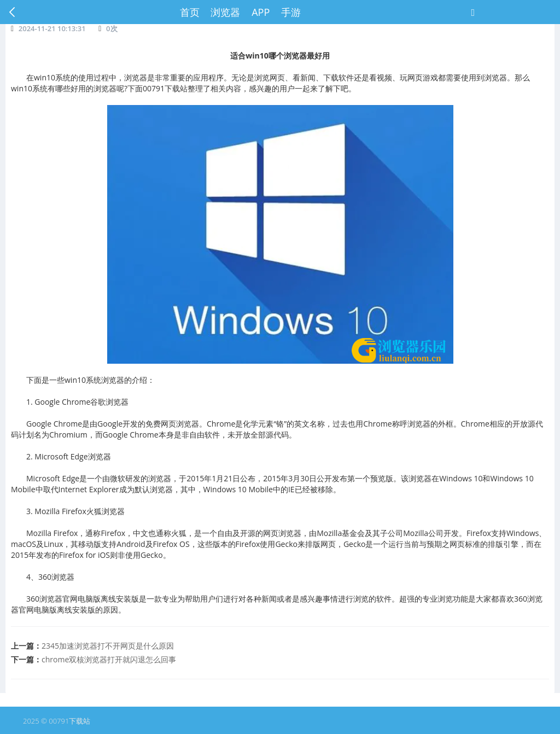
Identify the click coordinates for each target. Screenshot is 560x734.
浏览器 (225, 12)
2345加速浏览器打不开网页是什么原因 (108, 646)
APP (261, 12)
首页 (190, 12)
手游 (291, 12)
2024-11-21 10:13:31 (52, 28)
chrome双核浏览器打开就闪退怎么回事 (109, 659)
